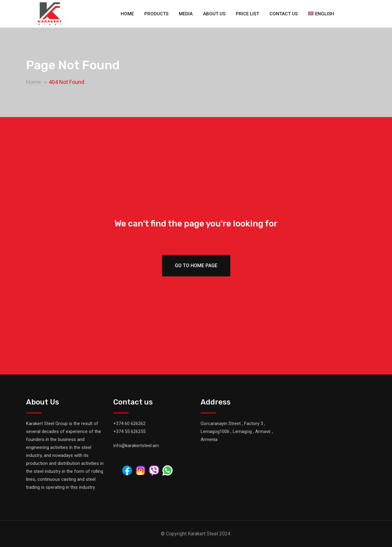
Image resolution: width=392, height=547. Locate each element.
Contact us (284, 14)
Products (156, 14)
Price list (247, 14)
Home (127, 14)
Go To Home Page (196, 266)
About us (214, 14)
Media (186, 14)
